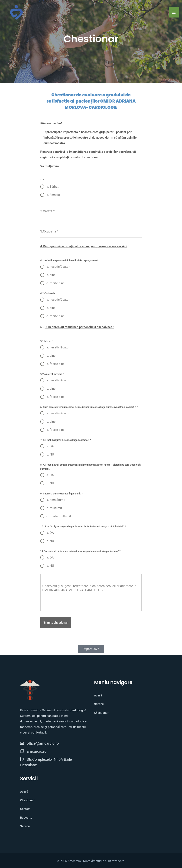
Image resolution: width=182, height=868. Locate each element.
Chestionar (101, 713)
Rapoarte (26, 818)
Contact (25, 809)
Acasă (98, 695)
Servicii (99, 704)
